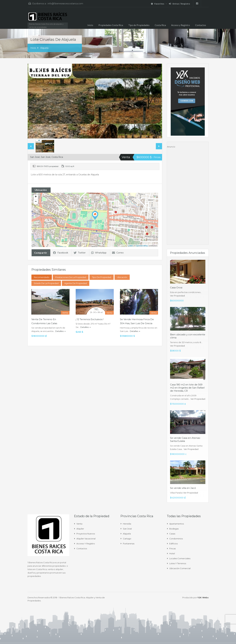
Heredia (127, 524)
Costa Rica (160, 25)
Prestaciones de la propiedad (71, 277)
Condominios (176, 539)
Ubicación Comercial (180, 568)
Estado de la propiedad (46, 283)
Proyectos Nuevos (86, 534)
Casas (172, 534)
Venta (79, 524)
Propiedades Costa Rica (111, 25)
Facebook (61, 253)
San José (127, 529)
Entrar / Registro (179, 4)
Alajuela (44, 48)
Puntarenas (129, 544)
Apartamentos (177, 524)
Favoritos (157, 4)
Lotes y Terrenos (178, 563)
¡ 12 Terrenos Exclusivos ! (90, 319)
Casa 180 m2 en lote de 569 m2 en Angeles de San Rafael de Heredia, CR (187, 388)
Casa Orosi (176, 288)
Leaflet (130, 246)
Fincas (172, 549)
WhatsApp (99, 253)
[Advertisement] (188, 195)
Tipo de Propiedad (102, 277)
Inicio (90, 25)
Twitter (80, 253)
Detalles (60, 331)
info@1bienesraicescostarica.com (65, 4)
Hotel (172, 553)
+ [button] (36, 197)
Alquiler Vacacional (86, 539)
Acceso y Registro (181, 25)
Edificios (173, 544)
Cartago (127, 539)
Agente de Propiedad (76, 283)
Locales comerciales (180, 558)
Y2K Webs (203, 597)
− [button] (36, 202)
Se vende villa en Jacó (183, 488)
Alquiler (80, 529)
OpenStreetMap (142, 246)
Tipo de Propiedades (139, 25)
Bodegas (174, 529)
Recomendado (42, 277)
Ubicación (122, 277)
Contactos (201, 25)
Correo (118, 253)
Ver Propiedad (177, 296)
